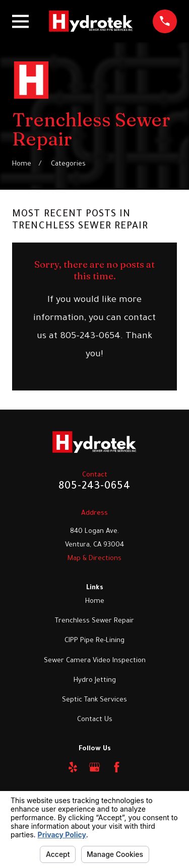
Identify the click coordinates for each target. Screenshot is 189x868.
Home (95, 602)
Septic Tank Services (94, 700)
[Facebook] (117, 767)
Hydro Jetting (95, 681)
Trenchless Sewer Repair (94, 621)
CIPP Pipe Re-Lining (94, 641)
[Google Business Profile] (94, 767)
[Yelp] (73, 767)
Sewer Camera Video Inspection (95, 661)
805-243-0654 (94, 487)
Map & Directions (94, 559)
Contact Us (95, 720)
